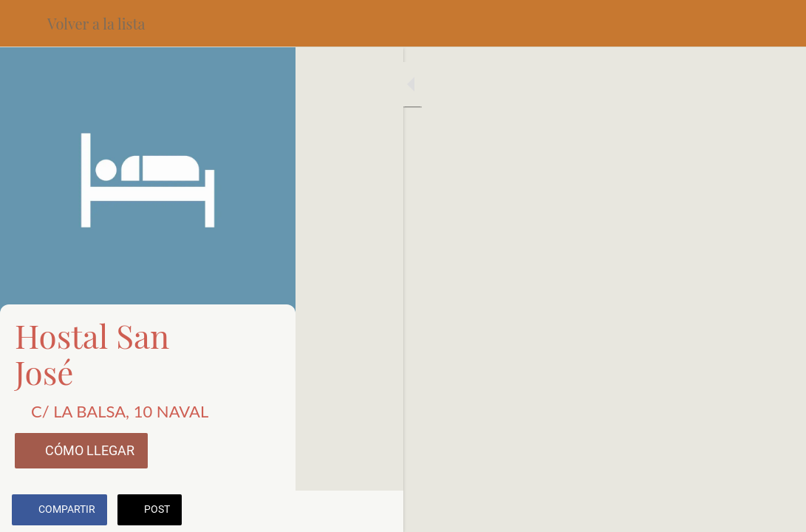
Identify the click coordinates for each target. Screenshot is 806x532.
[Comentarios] (776, 511)
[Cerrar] (24, 24)
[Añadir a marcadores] (741, 511)
